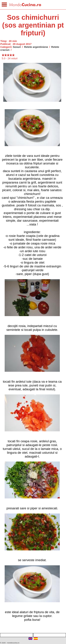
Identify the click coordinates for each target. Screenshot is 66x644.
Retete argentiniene (36, 47)
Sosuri (17, 47)
